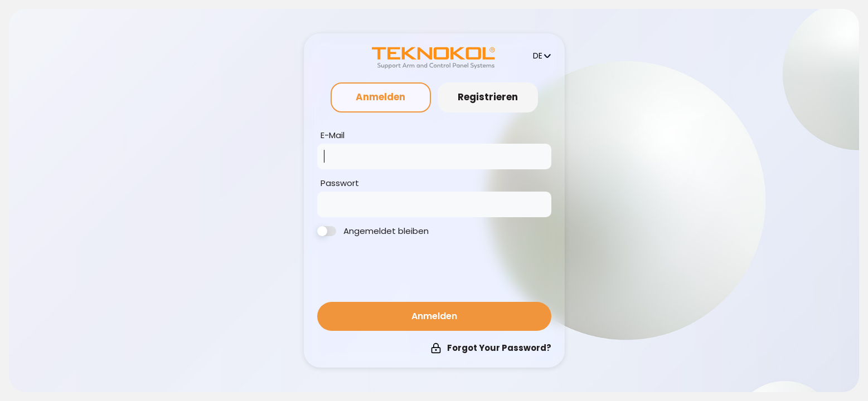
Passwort (340, 183)
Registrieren (488, 97)
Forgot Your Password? (491, 348)
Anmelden (380, 97)
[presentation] (402, 271)
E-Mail (333, 135)
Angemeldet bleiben (373, 231)
